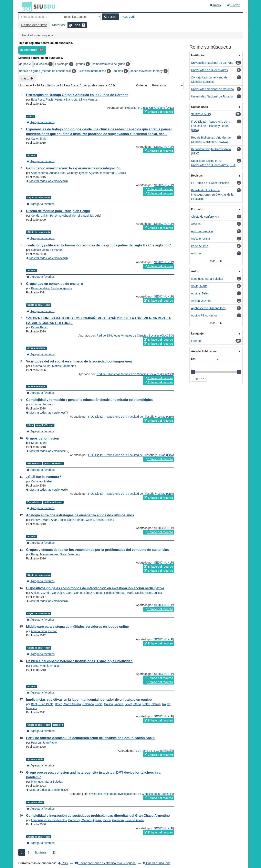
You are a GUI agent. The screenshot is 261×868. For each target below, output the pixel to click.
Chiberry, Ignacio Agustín (83, 173)
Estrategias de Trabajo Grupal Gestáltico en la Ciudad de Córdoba (77, 95)
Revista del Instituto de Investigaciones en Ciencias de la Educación (131, 794)
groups (80, 64)
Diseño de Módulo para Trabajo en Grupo (58, 211)
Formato (197, 209)
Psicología (62, 64)
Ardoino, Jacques (42, 404)
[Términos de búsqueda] (39, 17)
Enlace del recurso (158, 112)
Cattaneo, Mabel (41, 481)
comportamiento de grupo (109, 64)
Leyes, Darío (133, 704)
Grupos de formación (43, 438)
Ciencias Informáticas (92, 71)
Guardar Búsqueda (157, 863)
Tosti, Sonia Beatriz (72, 520)
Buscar (110, 17)
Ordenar (142, 85)
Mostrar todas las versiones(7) (47, 413)
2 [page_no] (29, 852)
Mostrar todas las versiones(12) (48, 451)
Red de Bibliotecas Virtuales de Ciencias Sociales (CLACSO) (135, 336)
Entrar (233, 5)
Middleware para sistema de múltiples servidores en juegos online (77, 627)
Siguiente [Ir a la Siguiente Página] (41, 852)
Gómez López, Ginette (88, 593)
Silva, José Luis (70, 554)
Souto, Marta (39, 443)
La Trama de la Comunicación (155, 751)
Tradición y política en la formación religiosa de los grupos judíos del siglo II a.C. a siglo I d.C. (99, 245)
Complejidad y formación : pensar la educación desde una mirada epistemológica (89, 400)
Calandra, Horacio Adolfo (128, 820)
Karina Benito (40, 327)
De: (193, 359)
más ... (27, 78)
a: (218, 359)
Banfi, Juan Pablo (42, 704)
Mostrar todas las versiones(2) (47, 790)
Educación (41, 64)
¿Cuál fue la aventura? (44, 477)
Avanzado (129, 17)
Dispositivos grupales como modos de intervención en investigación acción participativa (95, 588)
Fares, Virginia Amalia (45, 666)
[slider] (193, 372)
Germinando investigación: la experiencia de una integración (73, 168)
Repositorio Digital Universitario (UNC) (150, 108)
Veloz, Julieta (154, 593)
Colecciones (199, 107)
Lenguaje (197, 333)
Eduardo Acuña (41, 366)
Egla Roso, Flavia (42, 100)
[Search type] (80, 17)
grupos (26, 64)
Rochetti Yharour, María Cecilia (124, 593)
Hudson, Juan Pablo (44, 743)
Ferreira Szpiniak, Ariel (87, 216)
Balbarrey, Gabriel (80, 820)
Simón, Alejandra (61, 288)
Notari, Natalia (152, 704)
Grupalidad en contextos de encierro (54, 284)
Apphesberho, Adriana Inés (48, 173)
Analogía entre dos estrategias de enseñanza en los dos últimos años (80, 515)
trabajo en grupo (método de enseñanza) (45, 71)
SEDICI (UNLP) (164, 147)
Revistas (197, 176)
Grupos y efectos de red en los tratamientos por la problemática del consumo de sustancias (97, 550)
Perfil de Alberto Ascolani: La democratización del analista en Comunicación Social (91, 738)
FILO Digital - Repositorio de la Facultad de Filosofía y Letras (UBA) (131, 417)
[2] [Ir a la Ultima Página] (55, 852)
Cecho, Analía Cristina (100, 520)
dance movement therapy (147, 71)
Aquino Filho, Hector (44, 631)
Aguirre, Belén (102, 820)
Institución (198, 55)
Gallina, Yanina (114, 704)
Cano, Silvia (39, 139)
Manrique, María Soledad (47, 782)
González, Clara (62, 593)
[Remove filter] (84, 25)
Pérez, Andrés (40, 288)
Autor (195, 271)
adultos (118, 71)
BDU (26, 6)
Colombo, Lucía (92, 704)
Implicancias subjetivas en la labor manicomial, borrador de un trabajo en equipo (89, 700)
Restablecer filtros (34, 25)
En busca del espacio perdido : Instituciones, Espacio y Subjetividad (79, 661)
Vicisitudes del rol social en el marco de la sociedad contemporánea (79, 361)
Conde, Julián (40, 216)
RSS (63, 863)
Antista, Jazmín (41, 593)
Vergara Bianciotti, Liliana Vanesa (76, 100)
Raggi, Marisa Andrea (45, 554)
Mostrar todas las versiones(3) (47, 181)
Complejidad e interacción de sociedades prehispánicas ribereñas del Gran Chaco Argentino (98, 816)
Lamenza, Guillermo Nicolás (49, 820)
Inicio (215, 5)
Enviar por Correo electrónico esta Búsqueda (106, 863)
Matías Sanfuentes (64, 366)
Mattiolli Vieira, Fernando (47, 250)
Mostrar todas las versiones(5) (47, 490)
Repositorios (29, 50)
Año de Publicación (204, 351)
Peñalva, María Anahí (45, 520)
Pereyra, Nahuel (60, 216)
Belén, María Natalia (68, 704)
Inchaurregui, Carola (113, 173)
